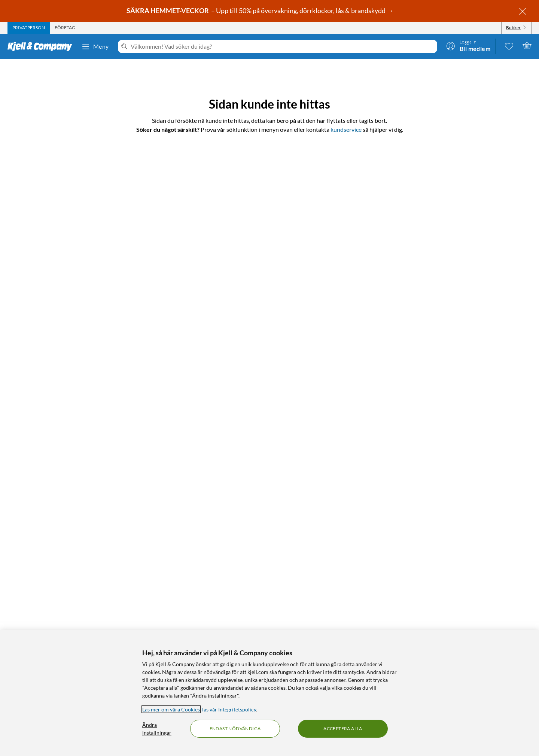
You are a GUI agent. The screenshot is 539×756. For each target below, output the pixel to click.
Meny (95, 46)
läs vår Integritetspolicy (229, 709)
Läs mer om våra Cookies (171, 709)
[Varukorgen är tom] (527, 46)
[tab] (29, 28)
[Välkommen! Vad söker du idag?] (282, 46)
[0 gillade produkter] (509, 46)
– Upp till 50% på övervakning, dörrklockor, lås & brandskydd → (261, 10)
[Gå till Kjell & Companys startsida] (42, 46)
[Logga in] (468, 46)
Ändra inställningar (157, 729)
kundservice (346, 129)
